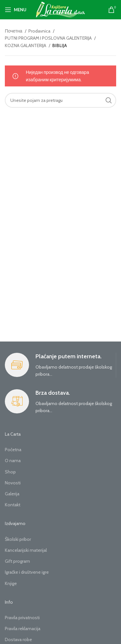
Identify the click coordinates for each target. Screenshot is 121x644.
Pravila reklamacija (23, 629)
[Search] (60, 100)
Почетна (14, 31)
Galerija (12, 494)
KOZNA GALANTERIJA (26, 45)
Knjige (11, 583)
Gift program (17, 561)
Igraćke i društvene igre (27, 572)
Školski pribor (18, 539)
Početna (13, 450)
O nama (13, 461)
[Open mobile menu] (16, 10)
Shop (10, 472)
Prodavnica (40, 31)
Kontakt (13, 505)
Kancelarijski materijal (26, 550)
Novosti (13, 483)
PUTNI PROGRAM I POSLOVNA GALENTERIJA (49, 38)
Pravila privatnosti (22, 618)
